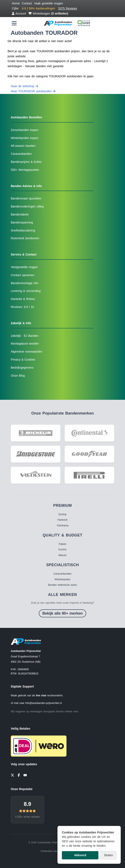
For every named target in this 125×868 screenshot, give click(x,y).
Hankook (62, 520)
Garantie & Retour (23, 299)
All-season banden (23, 146)
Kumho (62, 550)
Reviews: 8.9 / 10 (22, 307)
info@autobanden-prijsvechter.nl (43, 703)
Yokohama (62, 526)
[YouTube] (25, 775)
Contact (27, 3)
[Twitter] (12, 775)
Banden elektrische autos (63, 585)
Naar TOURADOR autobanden (33, 91)
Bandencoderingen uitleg (27, 206)
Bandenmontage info (24, 283)
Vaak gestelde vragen (49, 3)
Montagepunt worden (25, 344)
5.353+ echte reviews (27, 817)
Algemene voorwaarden (26, 352)
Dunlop (62, 514)
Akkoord (80, 855)
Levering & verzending (26, 291)
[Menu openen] (14, 23)
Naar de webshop (24, 86)
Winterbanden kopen (24, 138)
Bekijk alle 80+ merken (62, 613)
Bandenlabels (20, 214)
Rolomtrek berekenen (25, 238)
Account (19, 13)
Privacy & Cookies (23, 360)
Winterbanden (63, 579)
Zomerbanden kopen (24, 130)
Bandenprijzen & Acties (26, 162)
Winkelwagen (48, 13)
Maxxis (62, 555)
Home (16, 3)
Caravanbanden (21, 154)
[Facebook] (19, 775)
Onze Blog (18, 376)
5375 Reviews (68, 8)
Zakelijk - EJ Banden (25, 336)
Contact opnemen (23, 275)
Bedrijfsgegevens (22, 368)
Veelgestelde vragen (24, 267)
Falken (62, 544)
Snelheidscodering (23, 230)
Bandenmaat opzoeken (26, 198)
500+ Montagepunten (25, 170)
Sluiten (108, 855)
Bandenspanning (22, 222)
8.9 (27, 804)
